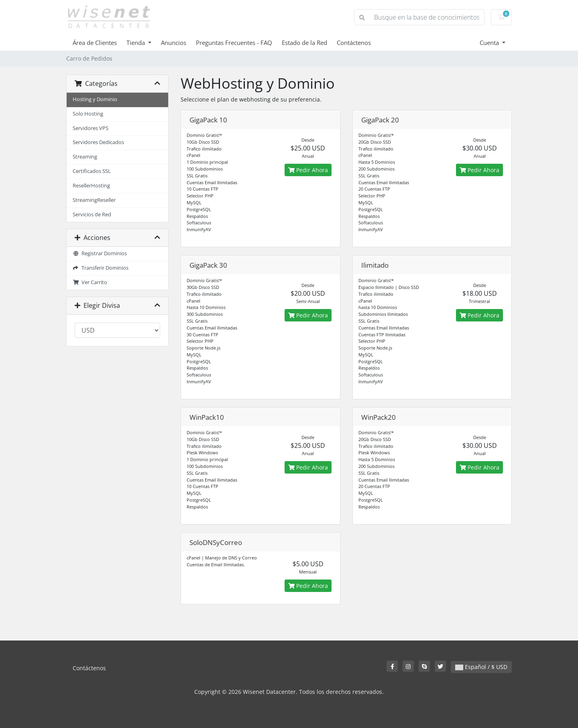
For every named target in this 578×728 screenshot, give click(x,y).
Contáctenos (354, 43)
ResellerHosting (91, 186)
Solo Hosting (88, 114)
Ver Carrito (90, 282)
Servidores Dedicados (98, 142)
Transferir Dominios (101, 268)
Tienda (136, 43)
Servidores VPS (91, 128)
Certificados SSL (92, 171)
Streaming (85, 157)
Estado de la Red (304, 43)
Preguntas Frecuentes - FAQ (234, 43)
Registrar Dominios (100, 253)
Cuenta (490, 43)
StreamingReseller (94, 200)
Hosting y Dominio (95, 99)
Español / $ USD (481, 667)
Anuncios (174, 43)
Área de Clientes (95, 43)
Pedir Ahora (308, 170)
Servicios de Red (92, 215)
